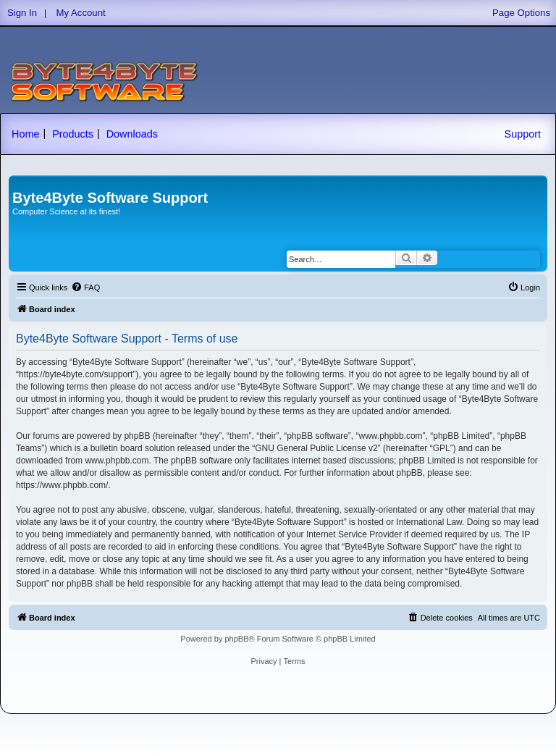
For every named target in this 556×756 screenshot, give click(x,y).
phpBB (236, 639)
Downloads (132, 134)
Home (25, 134)
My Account (81, 13)
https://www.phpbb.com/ (62, 485)
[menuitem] (85, 287)
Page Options (521, 13)
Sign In (22, 13)
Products (73, 134)
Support (523, 134)
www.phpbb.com (117, 461)
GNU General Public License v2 (316, 448)
